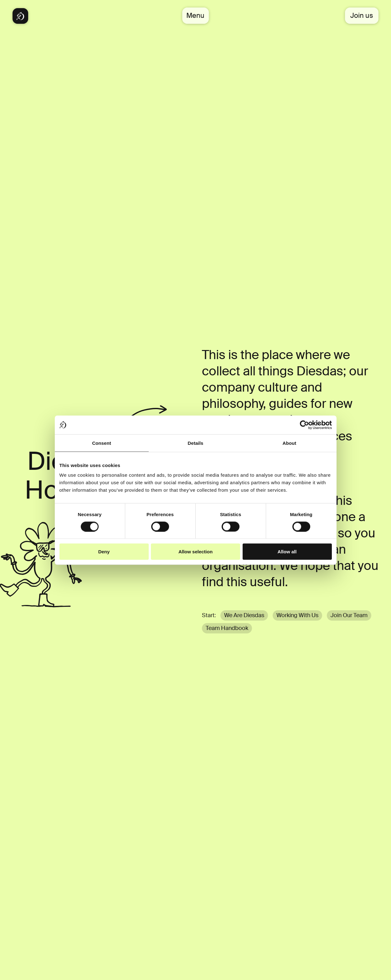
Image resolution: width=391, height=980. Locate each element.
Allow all (287, 552)
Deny (104, 552)
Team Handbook (227, 628)
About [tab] (290, 443)
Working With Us (297, 615)
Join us (362, 15)
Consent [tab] (102, 443)
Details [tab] (196, 443)
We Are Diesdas (244, 615)
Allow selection (195, 552)
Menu (196, 15)
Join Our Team (349, 615)
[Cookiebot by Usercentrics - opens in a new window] (304, 425)
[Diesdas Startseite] (20, 16)
